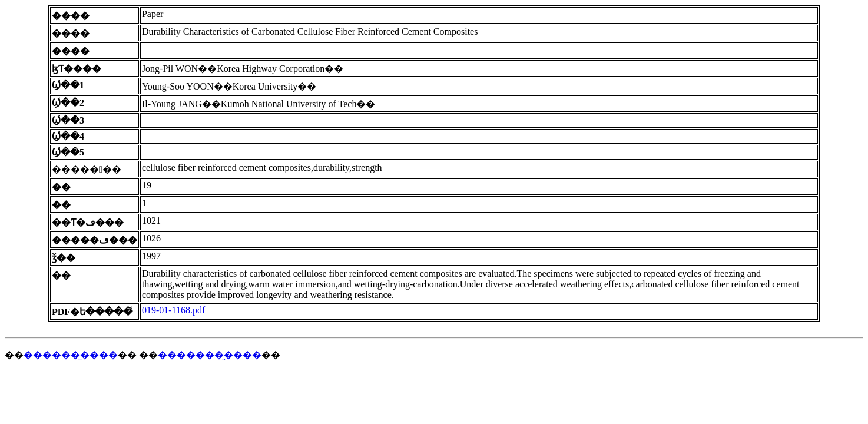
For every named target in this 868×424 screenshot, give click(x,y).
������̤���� (71, 355)
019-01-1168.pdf (173, 310)
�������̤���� (210, 355)
